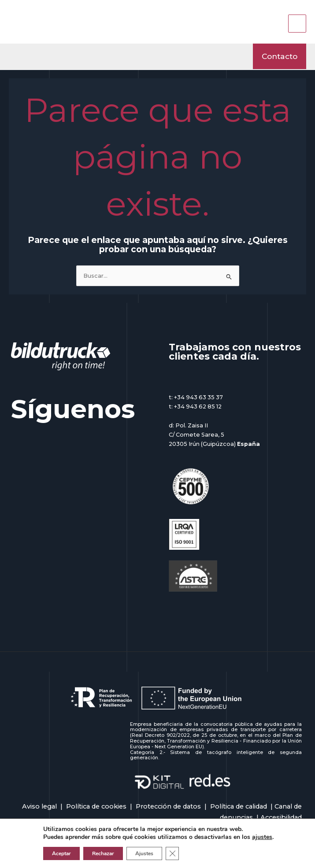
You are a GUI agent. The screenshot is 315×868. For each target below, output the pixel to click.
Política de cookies (96, 806)
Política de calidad (239, 806)
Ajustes (144, 853)
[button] (280, 56)
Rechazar (103, 853)
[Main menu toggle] (297, 24)
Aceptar (61, 853)
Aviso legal (39, 806)
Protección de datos (168, 806)
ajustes (262, 837)
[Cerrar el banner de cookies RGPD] (172, 853)
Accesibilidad (281, 817)
